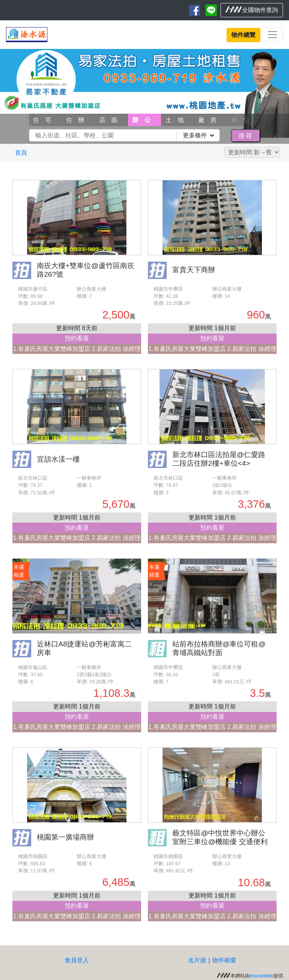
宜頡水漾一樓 (58, 459)
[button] (22, 93)
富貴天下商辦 (194, 270)
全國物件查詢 (252, 10)
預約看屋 (77, 338)
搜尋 (246, 136)
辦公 (144, 120)
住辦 (78, 120)
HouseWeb (262, 976)
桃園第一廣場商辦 (65, 837)
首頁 (21, 153)
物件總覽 (243, 35)
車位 (243, 120)
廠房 (210, 120)
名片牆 (197, 960)
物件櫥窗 (224, 960)
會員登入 (77, 960)
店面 (111, 120)
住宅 (45, 120)
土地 (178, 120)
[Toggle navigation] (272, 35)
